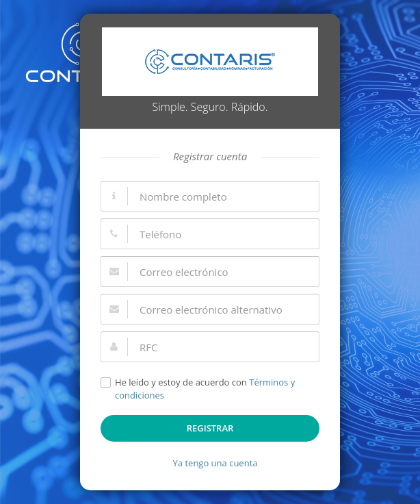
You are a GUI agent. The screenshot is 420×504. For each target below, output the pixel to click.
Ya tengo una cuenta (215, 463)
